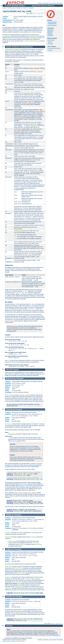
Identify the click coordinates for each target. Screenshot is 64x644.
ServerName (18, 229)
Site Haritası (60, 3)
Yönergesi (20, 379)
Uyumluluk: (8, 392)
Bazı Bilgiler (9, 302)
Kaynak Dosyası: (7, 22)
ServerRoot (12, 434)
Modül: (7, 390)
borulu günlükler (17, 441)
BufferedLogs (51, 30)
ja (39, 14)
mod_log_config (24, 395)
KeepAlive (34, 126)
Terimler (54, 3)
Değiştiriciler (9, 265)
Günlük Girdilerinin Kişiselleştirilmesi (52, 23)
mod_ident (17, 131)
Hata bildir (50, 44)
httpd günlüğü (51, 40)
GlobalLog (50, 33)
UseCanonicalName (20, 231)
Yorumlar (50, 50)
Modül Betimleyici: (8, 20)
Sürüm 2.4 (25, 8)
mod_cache (14, 326)
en (34, 14)
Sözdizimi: (8, 383)
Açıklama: (6, 17)
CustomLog (33, 38)
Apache (4, 8)
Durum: (5, 18)
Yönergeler (46, 3)
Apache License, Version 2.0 (9, 641)
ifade (13, 487)
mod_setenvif (21, 118)
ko (42, 14)
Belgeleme (19, 8)
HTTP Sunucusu (11, 8)
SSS (50, 3)
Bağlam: (8, 387)
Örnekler (8, 335)
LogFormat (33, 36)
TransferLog (6, 36)
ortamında (30, 484)
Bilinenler (50, 42)
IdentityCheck (35, 131)
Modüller (40, 3)
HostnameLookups (29, 93)
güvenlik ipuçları (22, 375)
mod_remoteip (35, 68)
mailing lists (55, 635)
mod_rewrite (32, 493)
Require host (39, 99)
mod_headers (40, 111)
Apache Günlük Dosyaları (54, 48)
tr (44, 14)
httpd (31, 446)
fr (37, 14)
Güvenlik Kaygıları (52, 25)
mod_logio (28, 243)
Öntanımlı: (8, 385)
